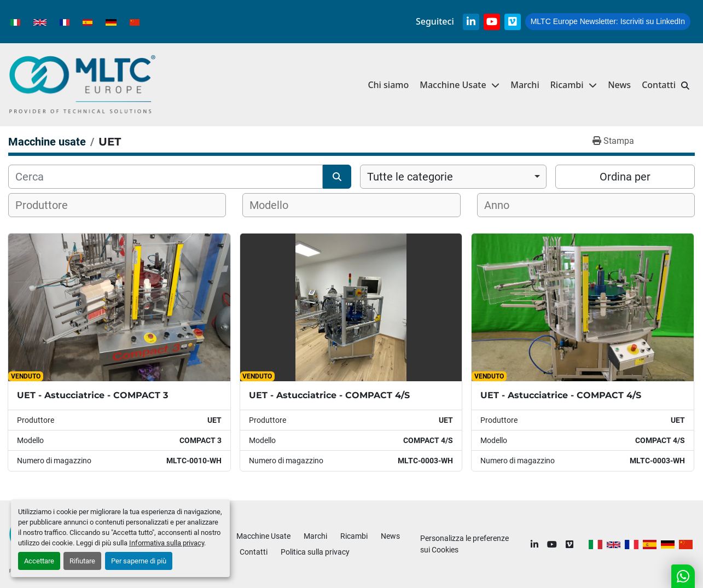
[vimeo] (513, 22)
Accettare (39, 561)
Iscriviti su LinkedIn (608, 21)
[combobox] (453, 177)
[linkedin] (471, 22)
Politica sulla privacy (315, 552)
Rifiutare (82, 561)
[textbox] (48, 205)
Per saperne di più (139, 561)
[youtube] (492, 22)
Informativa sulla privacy (167, 543)
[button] (574, 85)
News (619, 85)
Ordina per (625, 177)
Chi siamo (388, 85)
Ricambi (567, 85)
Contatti (659, 85)
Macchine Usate (453, 85)
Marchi (525, 85)
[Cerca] (165, 177)
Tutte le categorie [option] (410, 177)
